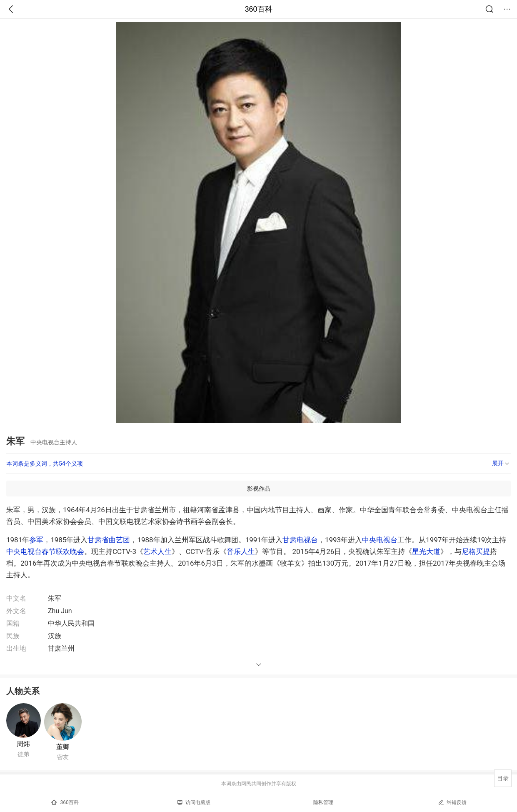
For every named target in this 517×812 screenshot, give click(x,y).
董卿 (63, 747)
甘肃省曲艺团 (109, 540)
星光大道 (426, 551)
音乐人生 (241, 551)
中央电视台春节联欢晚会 (45, 551)
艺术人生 (157, 551)
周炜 (23, 744)
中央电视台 (380, 540)
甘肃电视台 (300, 540)
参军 (36, 540)
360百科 (258, 9)
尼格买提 (476, 551)
